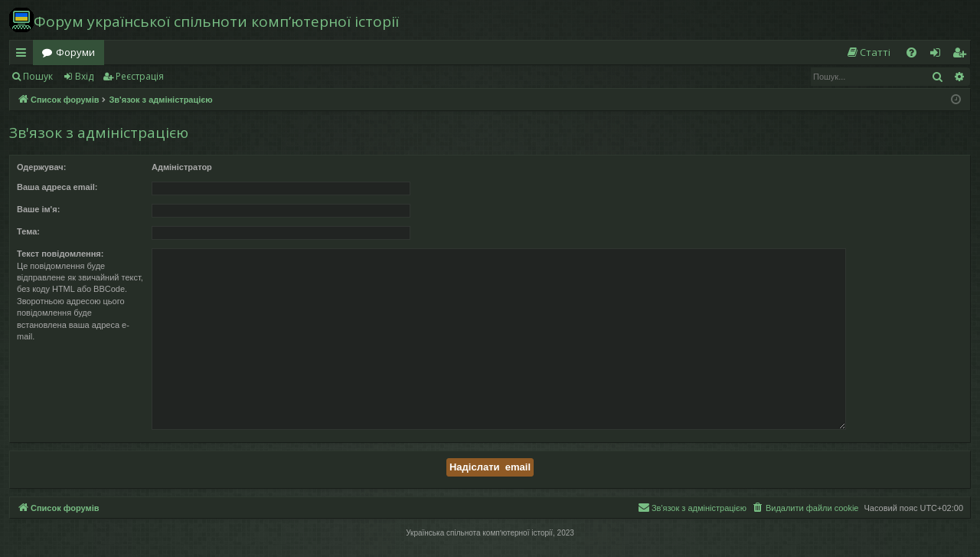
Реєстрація (140, 76)
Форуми (75, 52)
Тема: (28, 231)
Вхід (84, 76)
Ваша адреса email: (57, 187)
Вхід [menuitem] (940, 55)
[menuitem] (868, 52)
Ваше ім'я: (38, 209)
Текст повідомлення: (60, 254)
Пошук (38, 76)
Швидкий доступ (24, 55)
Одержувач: (41, 167)
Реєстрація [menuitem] (962, 55)
